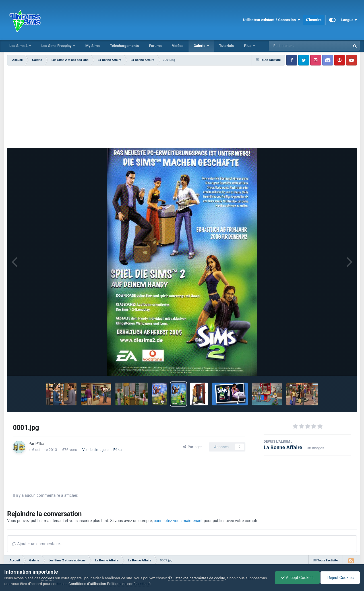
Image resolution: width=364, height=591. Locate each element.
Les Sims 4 (19, 46)
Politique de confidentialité (129, 584)
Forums (155, 46)
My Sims (93, 46)
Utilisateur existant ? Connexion (272, 20)
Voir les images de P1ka (102, 450)
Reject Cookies (340, 578)
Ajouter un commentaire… (37, 544)
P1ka (40, 444)
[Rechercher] (294, 46)
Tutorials (227, 46)
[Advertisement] (182, 108)
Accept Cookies (297, 578)
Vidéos (177, 46)
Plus (248, 46)
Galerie (200, 46)
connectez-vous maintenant (178, 521)
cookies (48, 578)
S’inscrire (314, 20)
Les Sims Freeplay (57, 46)
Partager (192, 447)
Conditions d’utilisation (87, 584)
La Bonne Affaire (283, 447)
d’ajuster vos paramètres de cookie (196, 578)
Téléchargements (124, 46)
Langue (349, 20)
